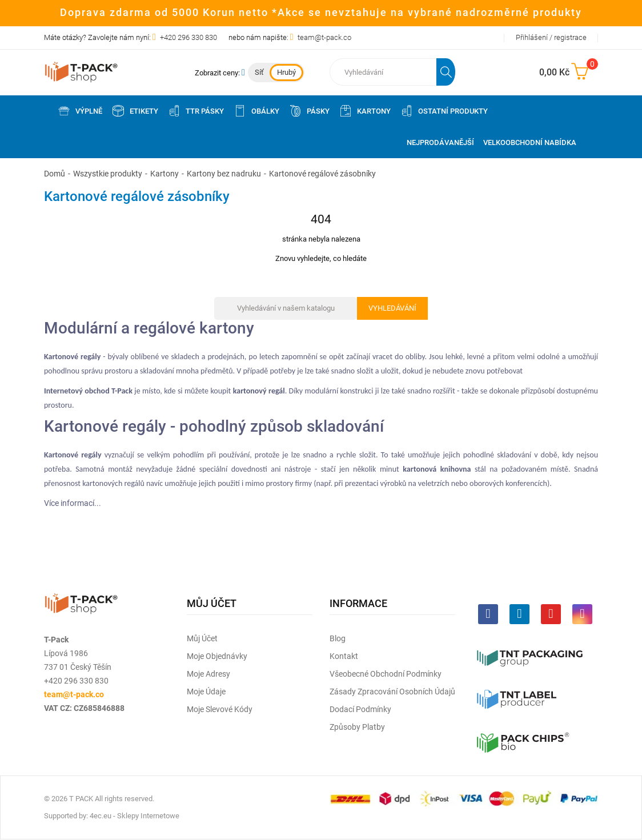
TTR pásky (196, 111)
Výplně (80, 111)
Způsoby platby (357, 727)
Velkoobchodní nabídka (530, 142)
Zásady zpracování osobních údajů (392, 692)
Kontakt (344, 656)
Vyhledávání (392, 308)
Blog (338, 638)
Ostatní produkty (444, 111)
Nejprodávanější (440, 142)
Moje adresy (208, 674)
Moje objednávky (217, 656)
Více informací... (73, 503)
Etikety (135, 111)
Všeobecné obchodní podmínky (386, 674)
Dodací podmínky (360, 709)
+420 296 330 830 (188, 37)
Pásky (309, 111)
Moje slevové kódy (220, 709)
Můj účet (202, 638)
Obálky (256, 111)
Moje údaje (206, 692)
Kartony (365, 111)
